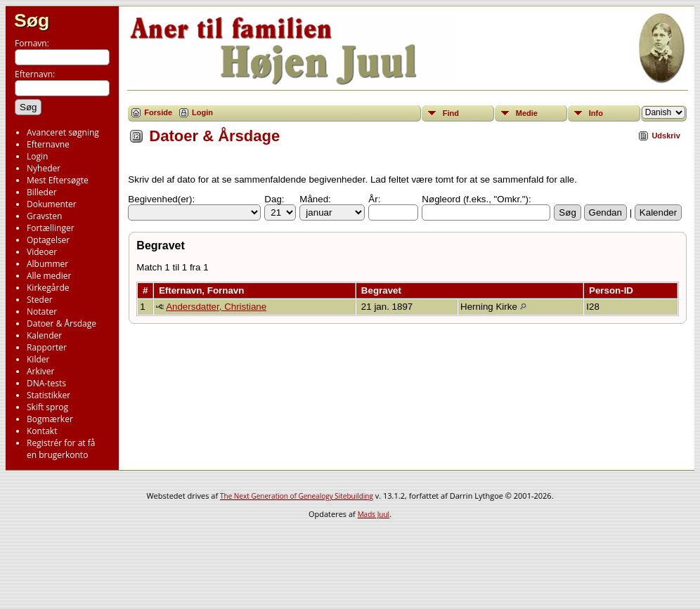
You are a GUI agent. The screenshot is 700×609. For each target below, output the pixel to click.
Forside (158, 112)
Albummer (47, 264)
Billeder (42, 192)
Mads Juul (374, 514)
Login (37, 156)
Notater (42, 312)
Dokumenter (52, 204)
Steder (40, 300)
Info (596, 113)
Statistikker (48, 395)
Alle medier (49, 276)
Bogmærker (50, 419)
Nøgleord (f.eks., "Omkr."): (476, 199)
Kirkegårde (48, 288)
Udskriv (666, 136)
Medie (527, 113)
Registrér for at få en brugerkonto (61, 449)
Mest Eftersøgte (58, 180)
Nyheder (44, 168)
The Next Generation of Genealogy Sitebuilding (297, 496)
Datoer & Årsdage (61, 323)
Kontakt (42, 431)
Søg (32, 20)
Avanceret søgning (63, 132)
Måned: (315, 199)
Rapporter (47, 347)
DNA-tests (46, 383)
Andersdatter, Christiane (216, 307)
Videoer (42, 252)
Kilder (38, 359)
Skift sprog (47, 407)
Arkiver (40, 371)
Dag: (274, 199)
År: (374, 199)
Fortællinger (51, 228)
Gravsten (44, 216)
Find (451, 113)
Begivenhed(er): (161, 199)
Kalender (44, 335)
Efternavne (48, 144)
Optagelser (48, 240)
